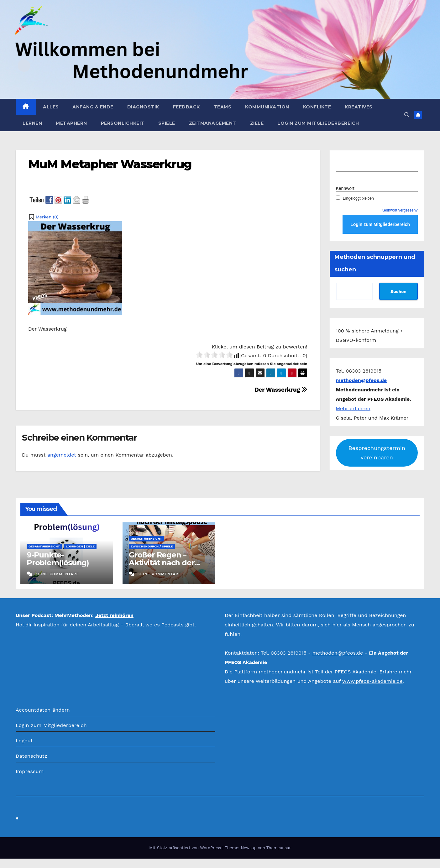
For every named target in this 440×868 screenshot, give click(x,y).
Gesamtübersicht (44, 546)
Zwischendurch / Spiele (152, 546)
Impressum (30, 771)
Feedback (186, 107)
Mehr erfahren (353, 408)
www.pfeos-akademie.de (372, 681)
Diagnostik (143, 107)
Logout (24, 741)
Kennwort (345, 188)
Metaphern (71, 123)
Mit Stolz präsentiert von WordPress (186, 848)
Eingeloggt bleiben (355, 198)
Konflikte (317, 107)
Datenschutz (31, 756)
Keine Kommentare (57, 574)
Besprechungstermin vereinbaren (377, 453)
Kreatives (359, 107)
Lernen (32, 123)
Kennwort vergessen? (400, 210)
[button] (407, 115)
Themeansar (279, 848)
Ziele (257, 123)
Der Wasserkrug (281, 390)
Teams (223, 107)
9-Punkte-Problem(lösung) (58, 559)
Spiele (167, 123)
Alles (51, 107)
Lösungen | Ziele (80, 546)
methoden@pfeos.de (338, 653)
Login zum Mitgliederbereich (318, 123)
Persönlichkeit (123, 123)
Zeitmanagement (213, 123)
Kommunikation (267, 107)
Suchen (398, 291)
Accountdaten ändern (43, 710)
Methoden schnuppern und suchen (375, 263)
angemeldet (62, 455)
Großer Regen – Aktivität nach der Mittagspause (162, 563)
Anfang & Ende (93, 107)
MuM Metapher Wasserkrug (110, 164)
